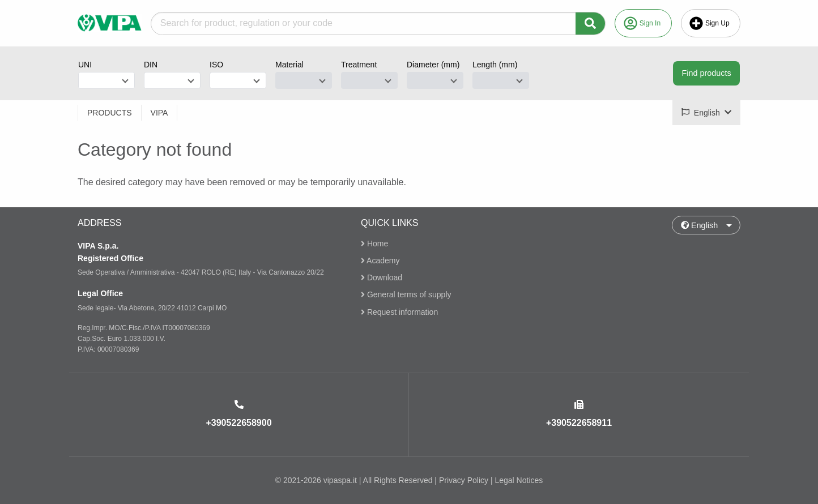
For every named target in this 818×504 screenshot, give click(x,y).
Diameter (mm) (433, 65)
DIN (151, 65)
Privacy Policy (464, 480)
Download (382, 277)
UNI (85, 65)
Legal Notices (519, 480)
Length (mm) (495, 65)
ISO (216, 65)
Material (289, 65)
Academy (380, 260)
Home (374, 244)
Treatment (359, 65)
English (700, 225)
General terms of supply (406, 295)
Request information (399, 312)
